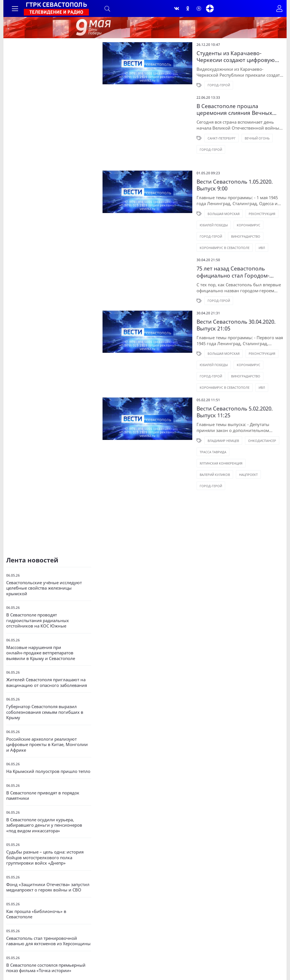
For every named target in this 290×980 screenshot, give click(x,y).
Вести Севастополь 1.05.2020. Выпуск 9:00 (226, 172)
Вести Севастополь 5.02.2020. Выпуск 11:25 (228, 393)
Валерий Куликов (190, 441)
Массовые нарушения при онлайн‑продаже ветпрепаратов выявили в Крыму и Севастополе (41, 631)
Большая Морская (199, 198)
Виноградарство (190, 221)
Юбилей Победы (189, 209)
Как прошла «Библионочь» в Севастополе (36, 893)
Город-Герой (256, 209)
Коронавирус (224, 209)
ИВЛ (178, 232)
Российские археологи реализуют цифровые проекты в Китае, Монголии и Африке (47, 723)
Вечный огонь (233, 140)
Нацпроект (224, 441)
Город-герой (194, 87)
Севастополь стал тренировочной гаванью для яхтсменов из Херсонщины (48, 920)
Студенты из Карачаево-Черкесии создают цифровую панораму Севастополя (217, 58)
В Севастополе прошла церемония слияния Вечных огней (219, 111)
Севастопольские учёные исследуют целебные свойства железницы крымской (44, 567)
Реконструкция (237, 198)
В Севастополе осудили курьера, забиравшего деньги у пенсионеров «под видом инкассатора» (44, 804)
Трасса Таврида (188, 430)
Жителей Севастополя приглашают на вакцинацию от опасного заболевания (47, 661)
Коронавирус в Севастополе (238, 221)
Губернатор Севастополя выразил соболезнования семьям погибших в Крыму (45, 691)
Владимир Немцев (199, 419)
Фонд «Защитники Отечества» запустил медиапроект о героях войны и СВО (48, 866)
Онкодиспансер (237, 419)
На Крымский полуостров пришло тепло (48, 750)
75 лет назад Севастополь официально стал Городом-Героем (224, 256)
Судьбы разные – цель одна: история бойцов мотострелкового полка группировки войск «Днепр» (45, 836)
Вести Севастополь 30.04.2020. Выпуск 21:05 (222, 309)
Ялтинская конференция (232, 430)
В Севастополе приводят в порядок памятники (43, 774)
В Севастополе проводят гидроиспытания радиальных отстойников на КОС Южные (38, 599)
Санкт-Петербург (197, 140)
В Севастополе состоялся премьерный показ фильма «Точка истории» (46, 946)
